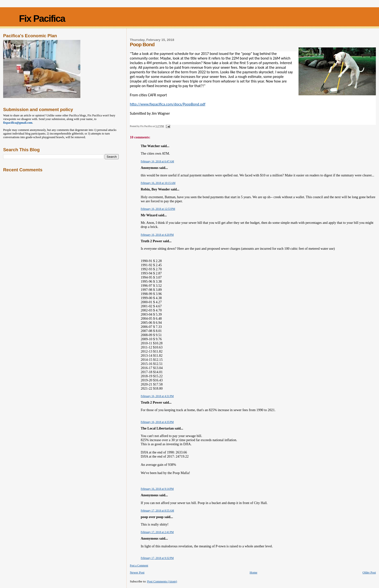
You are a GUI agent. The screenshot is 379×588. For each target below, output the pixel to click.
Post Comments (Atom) (162, 581)
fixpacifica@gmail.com (18, 123)
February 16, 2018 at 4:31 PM (157, 396)
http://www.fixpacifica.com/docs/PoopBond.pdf (168, 104)
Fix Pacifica (42, 19)
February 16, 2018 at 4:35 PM (157, 422)
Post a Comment (139, 565)
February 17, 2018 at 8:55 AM (157, 511)
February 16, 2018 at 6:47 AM (157, 161)
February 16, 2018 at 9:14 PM (157, 489)
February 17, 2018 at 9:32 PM (157, 558)
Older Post (369, 572)
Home (254, 572)
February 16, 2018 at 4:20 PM (157, 235)
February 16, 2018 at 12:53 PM (158, 209)
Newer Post (137, 572)
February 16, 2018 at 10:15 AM (158, 183)
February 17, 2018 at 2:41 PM (157, 532)
